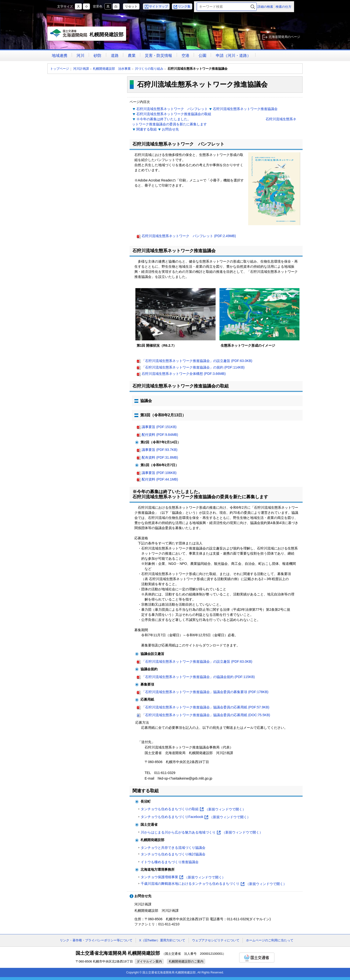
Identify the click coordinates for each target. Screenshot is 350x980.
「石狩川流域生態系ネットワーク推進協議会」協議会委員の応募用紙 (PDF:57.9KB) (206, 707)
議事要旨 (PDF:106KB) (159, 473)
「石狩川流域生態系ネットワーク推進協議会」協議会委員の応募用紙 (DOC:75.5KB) (206, 715)
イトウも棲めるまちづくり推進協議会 (170, 862)
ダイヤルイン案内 (149, 961)
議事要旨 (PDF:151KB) (159, 427)
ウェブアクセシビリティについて (216, 940)
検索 (253, 7)
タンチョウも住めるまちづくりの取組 (193, 809)
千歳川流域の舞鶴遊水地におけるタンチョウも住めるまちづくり (214, 884)
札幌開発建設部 (87, 35)
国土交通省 (257, 958)
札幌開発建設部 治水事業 (112, 69)
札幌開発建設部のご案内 (186, 961)
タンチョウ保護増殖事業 (183, 877)
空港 (185, 56)
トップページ (60, 69)
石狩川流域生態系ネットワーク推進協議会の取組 (174, 114)
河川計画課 (81, 69)
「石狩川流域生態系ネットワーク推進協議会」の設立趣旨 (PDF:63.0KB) (197, 361)
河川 (80, 56)
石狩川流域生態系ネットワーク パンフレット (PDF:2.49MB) (189, 236)
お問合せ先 (170, 129)
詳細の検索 (265, 7)
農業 (132, 56)
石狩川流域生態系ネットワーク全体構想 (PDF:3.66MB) (184, 374)
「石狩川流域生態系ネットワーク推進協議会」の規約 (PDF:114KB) (193, 367)
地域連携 (60, 56)
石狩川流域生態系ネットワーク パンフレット (172, 109)
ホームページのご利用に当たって (270, 940)
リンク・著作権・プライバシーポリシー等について (96, 940)
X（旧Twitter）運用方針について (162, 940)
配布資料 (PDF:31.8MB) (160, 457)
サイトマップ (158, 6)
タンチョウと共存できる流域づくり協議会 (173, 848)
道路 (115, 56)
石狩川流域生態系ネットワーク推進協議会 (245, 109)
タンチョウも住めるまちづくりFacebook (196, 817)
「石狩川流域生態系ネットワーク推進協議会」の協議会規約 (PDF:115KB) (198, 677)
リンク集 (184, 6)
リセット (131, 6)
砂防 (97, 56)
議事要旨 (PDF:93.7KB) (160, 450)
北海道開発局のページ (284, 37)
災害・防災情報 (158, 56)
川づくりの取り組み (149, 69)
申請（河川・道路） (233, 56)
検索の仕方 (284, 7)
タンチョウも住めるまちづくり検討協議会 (173, 854)
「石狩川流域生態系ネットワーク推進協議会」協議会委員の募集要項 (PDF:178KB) (205, 692)
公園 (202, 56)
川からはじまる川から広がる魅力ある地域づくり (202, 832)
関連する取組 (147, 129)
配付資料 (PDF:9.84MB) (160, 435)
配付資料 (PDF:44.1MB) (160, 479)
